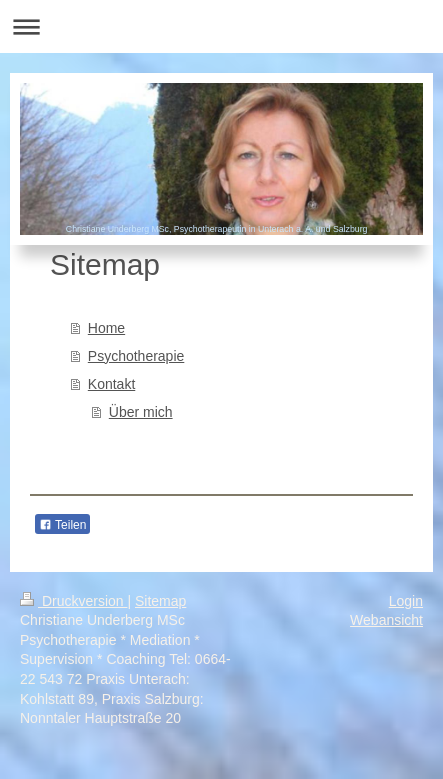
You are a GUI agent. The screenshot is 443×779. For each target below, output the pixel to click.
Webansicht (386, 620)
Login (406, 601)
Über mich (141, 412)
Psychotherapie (136, 356)
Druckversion (73, 601)
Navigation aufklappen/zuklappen (221, 26)
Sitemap (160, 601)
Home (106, 328)
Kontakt (111, 384)
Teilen (62, 525)
